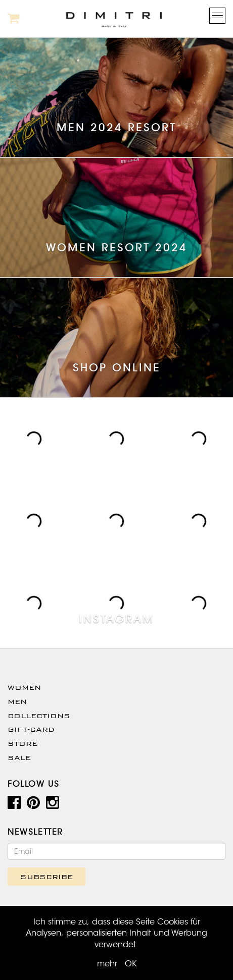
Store (22, 743)
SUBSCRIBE (46, 877)
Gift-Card (31, 729)
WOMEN (24, 687)
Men (17, 701)
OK (131, 964)
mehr (107, 964)
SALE (19, 757)
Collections (39, 716)
